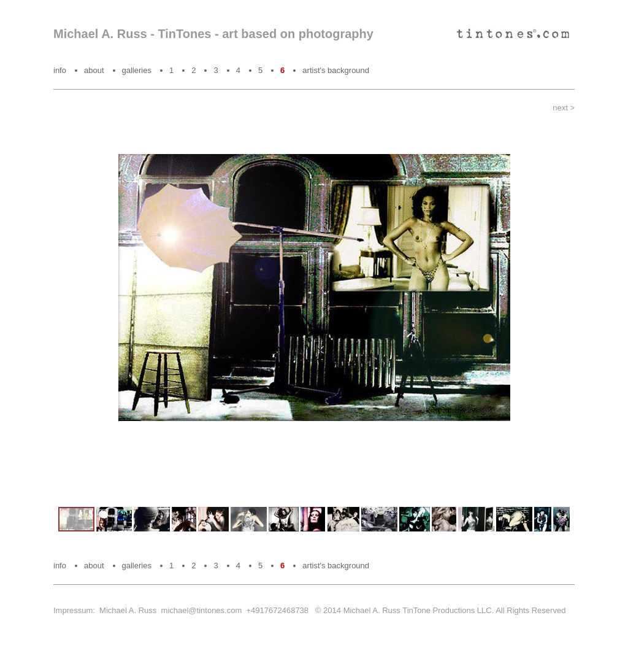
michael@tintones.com (202, 610)
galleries (137, 70)
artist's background (336, 70)
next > (564, 108)
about (94, 70)
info (60, 70)
